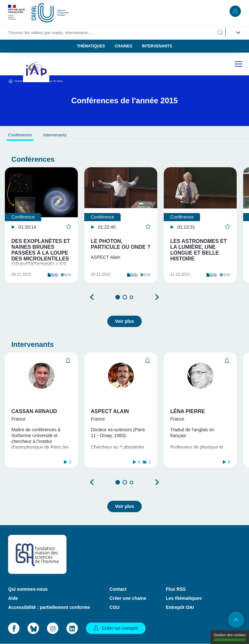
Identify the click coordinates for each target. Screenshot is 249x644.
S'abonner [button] (68, 360)
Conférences (20, 135)
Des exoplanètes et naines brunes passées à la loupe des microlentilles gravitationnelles (41, 253)
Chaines (124, 46)
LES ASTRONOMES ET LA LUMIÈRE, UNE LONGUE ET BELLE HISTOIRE (199, 250)
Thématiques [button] (91, 46)
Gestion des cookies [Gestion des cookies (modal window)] (230, 637)
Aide (13, 598)
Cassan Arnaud (34, 411)
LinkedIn (72, 628)
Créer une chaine (128, 598)
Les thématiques (184, 598)
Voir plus (125, 321)
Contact (118, 589)
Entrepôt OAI (180, 607)
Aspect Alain (110, 411)
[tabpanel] (41, 225)
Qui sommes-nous (28, 589)
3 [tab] (131, 297)
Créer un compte (120, 628)
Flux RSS (176, 589)
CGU (115, 607)
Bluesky (33, 628)
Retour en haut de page (236, 620)
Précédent (92, 297)
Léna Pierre (188, 411)
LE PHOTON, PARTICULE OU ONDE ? (121, 244)
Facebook (14, 628)
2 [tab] (125, 297)
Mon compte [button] (235, 11)
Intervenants (157, 46)
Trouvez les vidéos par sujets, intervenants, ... (51, 33)
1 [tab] (118, 297)
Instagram (53, 628)
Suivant (157, 297)
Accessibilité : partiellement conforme (49, 607)
